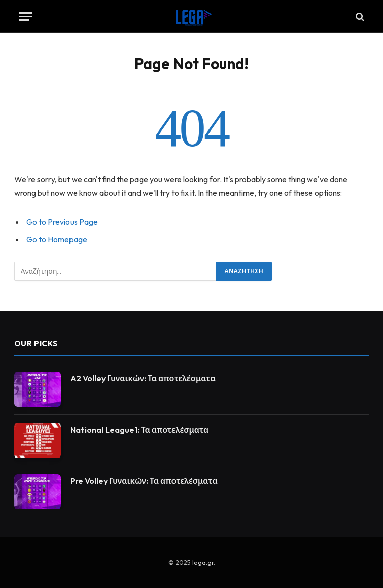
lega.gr (203, 562)
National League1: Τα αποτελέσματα (140, 430)
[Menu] (26, 17)
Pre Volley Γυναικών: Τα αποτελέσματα (144, 481)
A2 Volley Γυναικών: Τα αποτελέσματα (143, 378)
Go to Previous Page (62, 222)
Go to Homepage (57, 239)
